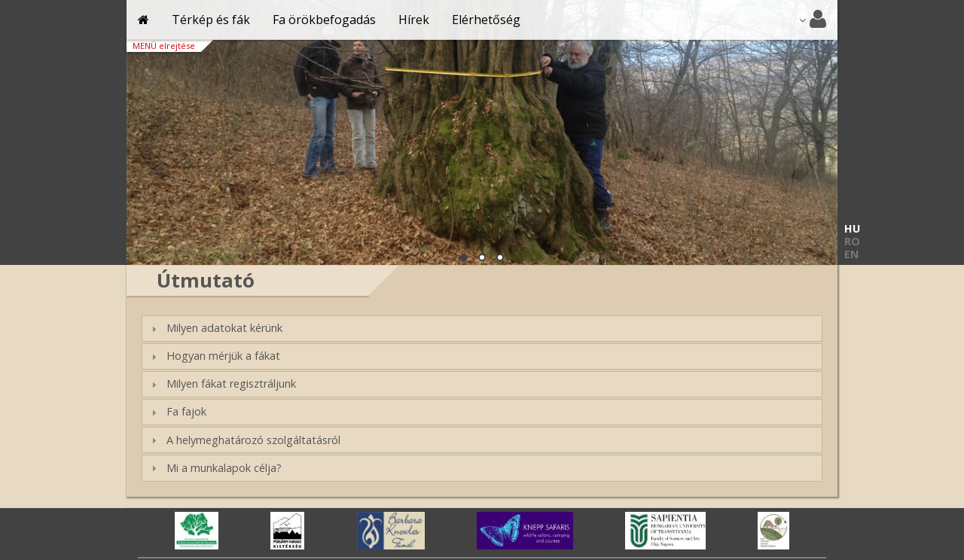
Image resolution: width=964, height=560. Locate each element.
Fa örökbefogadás (324, 20)
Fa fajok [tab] (177, 411)
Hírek (414, 20)
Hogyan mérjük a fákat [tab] (214, 356)
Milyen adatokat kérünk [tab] (215, 328)
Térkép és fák (211, 20)
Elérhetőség (486, 20)
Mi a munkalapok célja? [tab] (214, 468)
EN (851, 254)
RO (852, 241)
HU (852, 228)
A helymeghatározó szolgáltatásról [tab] (244, 440)
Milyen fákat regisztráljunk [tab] (221, 383)
